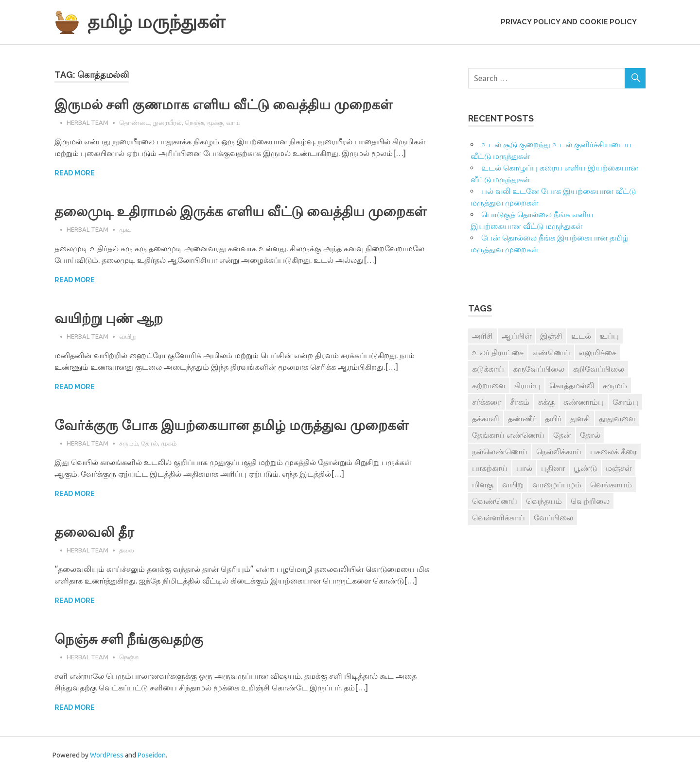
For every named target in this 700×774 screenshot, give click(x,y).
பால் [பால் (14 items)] (524, 468)
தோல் (149, 443)
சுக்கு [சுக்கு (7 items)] (546, 402)
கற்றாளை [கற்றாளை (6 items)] (489, 385)
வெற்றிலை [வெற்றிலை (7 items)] (590, 501)
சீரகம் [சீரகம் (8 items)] (520, 402)
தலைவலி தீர (94, 532)
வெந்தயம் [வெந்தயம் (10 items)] (544, 501)
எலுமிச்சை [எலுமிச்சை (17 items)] (598, 352)
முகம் (169, 443)
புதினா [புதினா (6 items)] (553, 468)
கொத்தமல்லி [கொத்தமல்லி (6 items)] (572, 385)
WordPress (107, 755)
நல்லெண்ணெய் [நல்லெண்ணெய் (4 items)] (500, 451)
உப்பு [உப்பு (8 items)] (609, 336)
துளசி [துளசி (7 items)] (580, 418)
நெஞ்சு (194, 122)
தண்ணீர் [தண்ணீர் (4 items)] (522, 418)
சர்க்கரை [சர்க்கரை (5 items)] (487, 402)
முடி (125, 229)
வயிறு (128, 336)
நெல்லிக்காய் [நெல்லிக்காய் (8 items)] (559, 451)
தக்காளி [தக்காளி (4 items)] (486, 418)
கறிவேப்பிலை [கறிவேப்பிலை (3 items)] (599, 369)
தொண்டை (135, 122)
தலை (127, 550)
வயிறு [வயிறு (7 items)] (513, 484)
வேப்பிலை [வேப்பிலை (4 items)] (553, 517)
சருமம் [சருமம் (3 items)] (615, 385)
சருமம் (129, 443)
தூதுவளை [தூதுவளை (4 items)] (617, 418)
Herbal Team (87, 122)
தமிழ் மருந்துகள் (156, 22)
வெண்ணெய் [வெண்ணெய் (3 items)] (495, 501)
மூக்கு (215, 122)
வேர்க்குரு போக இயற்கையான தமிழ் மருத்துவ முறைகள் (231, 425)
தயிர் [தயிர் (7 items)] (553, 418)
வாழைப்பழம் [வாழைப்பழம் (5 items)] (557, 484)
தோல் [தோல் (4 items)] (590, 435)
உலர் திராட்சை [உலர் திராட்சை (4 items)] (498, 352)
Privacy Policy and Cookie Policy (569, 22)
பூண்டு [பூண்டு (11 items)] (585, 468)
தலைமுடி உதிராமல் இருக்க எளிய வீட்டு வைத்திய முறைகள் (240, 212)
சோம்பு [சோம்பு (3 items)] (625, 402)
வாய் (233, 122)
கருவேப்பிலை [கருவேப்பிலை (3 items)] (539, 369)
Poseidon (152, 755)
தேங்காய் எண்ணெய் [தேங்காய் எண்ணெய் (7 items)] (508, 435)
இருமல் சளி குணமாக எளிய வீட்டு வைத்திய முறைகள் (223, 105)
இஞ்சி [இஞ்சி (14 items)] (551, 336)
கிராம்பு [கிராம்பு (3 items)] (527, 385)
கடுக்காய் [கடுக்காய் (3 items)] (488, 369)
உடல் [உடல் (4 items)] (581, 336)
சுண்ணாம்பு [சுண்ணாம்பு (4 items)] (584, 402)
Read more (75, 173)
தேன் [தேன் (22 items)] (562, 435)
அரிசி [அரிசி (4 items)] (482, 336)
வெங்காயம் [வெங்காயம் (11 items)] (611, 484)
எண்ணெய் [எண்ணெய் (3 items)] (551, 352)
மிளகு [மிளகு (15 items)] (483, 484)
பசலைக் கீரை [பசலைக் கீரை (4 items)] (613, 451)
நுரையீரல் (167, 122)
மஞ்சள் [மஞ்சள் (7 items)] (619, 468)
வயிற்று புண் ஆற (109, 318)
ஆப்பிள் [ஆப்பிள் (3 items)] (516, 336)
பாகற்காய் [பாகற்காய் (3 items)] (490, 468)
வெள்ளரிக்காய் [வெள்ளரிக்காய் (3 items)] (499, 517)
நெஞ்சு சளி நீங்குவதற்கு (129, 639)
